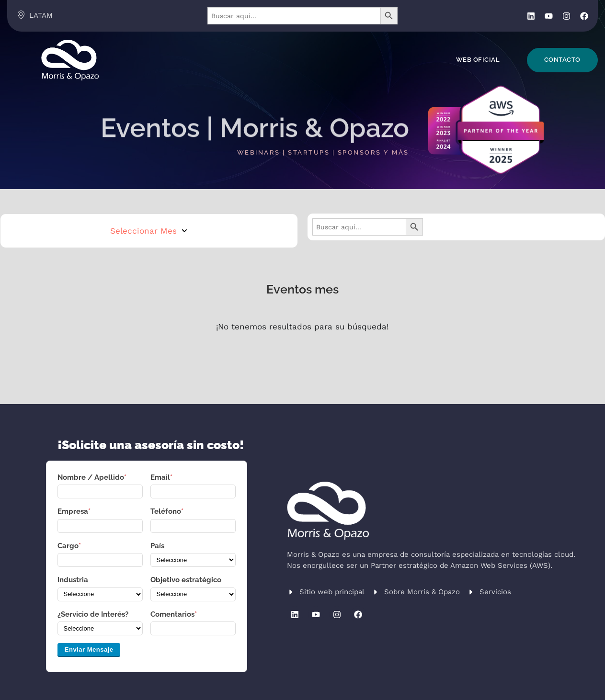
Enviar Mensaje (89, 649)
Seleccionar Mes (149, 231)
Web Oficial (478, 60)
